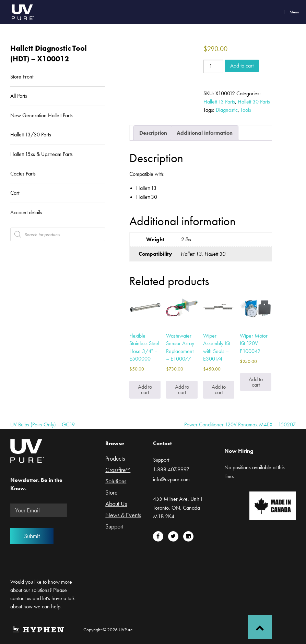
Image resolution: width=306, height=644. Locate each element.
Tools (246, 110)
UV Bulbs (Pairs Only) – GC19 (43, 424)
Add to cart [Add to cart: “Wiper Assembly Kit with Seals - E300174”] (219, 390)
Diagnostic (227, 110)
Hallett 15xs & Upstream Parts (42, 154)
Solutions (116, 482)
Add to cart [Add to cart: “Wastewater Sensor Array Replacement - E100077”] (182, 390)
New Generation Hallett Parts (42, 115)
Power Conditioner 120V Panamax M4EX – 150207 (240, 424)
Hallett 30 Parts (254, 102)
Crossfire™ (118, 470)
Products (115, 459)
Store (111, 493)
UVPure (22, 12)
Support (114, 527)
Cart (15, 193)
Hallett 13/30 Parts (31, 135)
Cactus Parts (23, 174)
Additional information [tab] (205, 133)
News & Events (123, 515)
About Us (116, 504)
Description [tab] (153, 133)
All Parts (19, 96)
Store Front (22, 77)
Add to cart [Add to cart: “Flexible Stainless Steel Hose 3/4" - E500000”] (145, 390)
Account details (26, 212)
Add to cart (242, 66)
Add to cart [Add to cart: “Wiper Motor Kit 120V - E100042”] (256, 382)
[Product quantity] (213, 66)
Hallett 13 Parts (219, 102)
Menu (290, 12)
